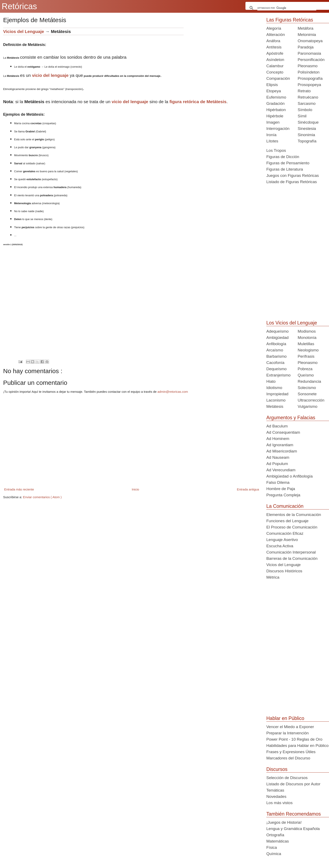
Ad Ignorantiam (280, 445)
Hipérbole (275, 116)
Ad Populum (277, 464)
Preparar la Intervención (288, 733)
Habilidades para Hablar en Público (297, 746)
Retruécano (308, 97)
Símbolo (305, 110)
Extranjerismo (278, 375)
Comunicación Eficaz (285, 533)
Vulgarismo (307, 406)
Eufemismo (276, 97)
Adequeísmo (278, 331)
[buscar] (287, 8)
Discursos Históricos (284, 571)
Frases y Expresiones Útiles (291, 752)
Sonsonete (307, 394)
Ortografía (275, 835)
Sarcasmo (307, 103)
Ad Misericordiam (282, 451)
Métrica (273, 577)
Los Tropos (276, 150)
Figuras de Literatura (285, 169)
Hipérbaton (276, 110)
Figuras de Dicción (283, 157)
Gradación (276, 103)
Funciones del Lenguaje (287, 521)
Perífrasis (306, 356)
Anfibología (276, 344)
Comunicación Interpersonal (291, 552)
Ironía (271, 135)
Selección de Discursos (287, 778)
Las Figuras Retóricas (290, 20)
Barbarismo (276, 356)
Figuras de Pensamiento (288, 163)
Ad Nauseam (278, 457)
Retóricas (19, 6)
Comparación (278, 78)
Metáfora (305, 28)
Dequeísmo (276, 369)
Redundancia (309, 381)
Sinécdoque (308, 122)
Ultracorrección (311, 400)
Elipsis (272, 85)
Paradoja (306, 47)
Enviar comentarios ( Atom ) (42, 497)
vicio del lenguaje (50, 75)
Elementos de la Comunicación (294, 515)
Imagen (273, 122)
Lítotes (272, 141)
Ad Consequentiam (283, 432)
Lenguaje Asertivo (282, 540)
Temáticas (275, 790)
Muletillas (306, 344)
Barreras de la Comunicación (292, 558)
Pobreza (305, 369)
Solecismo (307, 388)
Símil (302, 116)
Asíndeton (275, 60)
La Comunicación (285, 506)
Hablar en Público (285, 718)
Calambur (275, 66)
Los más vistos (279, 803)
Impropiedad (277, 394)
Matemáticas (278, 841)
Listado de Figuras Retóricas (292, 182)
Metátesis (275, 406)
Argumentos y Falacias (291, 418)
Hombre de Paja (281, 489)
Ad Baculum (277, 426)
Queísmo (306, 375)
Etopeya (274, 91)
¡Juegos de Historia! (284, 822)
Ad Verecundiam (281, 470)
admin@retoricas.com (173, 392)
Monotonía (307, 338)
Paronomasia (309, 53)
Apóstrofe (275, 53)
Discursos (277, 769)
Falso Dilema (278, 482)
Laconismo (276, 400)
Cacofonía (275, 363)
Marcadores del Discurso (288, 758)
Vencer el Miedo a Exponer (290, 727)
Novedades (276, 796)
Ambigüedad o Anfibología (290, 476)
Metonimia (307, 35)
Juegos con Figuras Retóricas (293, 176)
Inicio (135, 489)
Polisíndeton (309, 72)
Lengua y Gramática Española (293, 829)
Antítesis (274, 47)
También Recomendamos (294, 814)
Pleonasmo (308, 66)
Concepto (275, 72)
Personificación (311, 60)
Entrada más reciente (19, 489)
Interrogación (278, 129)
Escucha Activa (280, 546)
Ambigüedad (278, 338)
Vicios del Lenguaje (24, 31)
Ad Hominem (278, 439)
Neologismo (308, 350)
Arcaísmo (275, 350)
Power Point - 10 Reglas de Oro (294, 739)
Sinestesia (307, 129)
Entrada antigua (248, 489)
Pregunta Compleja (283, 495)
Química (274, 854)
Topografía (307, 141)
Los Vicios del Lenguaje (292, 323)
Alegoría (274, 28)
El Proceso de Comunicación (292, 527)
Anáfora (273, 41)
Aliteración (276, 35)
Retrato (304, 91)
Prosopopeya (309, 85)
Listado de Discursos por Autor (293, 784)
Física (272, 847)
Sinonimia (306, 135)
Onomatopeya (310, 41)
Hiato (271, 381)
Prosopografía (310, 78)
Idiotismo (274, 388)
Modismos (307, 331)
